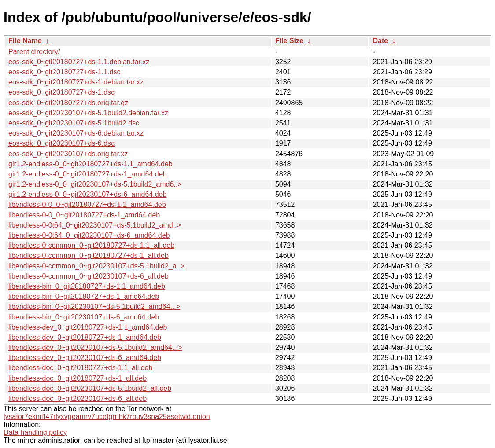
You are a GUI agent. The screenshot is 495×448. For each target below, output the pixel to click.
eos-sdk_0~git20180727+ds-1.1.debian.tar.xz (79, 62)
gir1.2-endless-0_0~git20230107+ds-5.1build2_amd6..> (95, 184)
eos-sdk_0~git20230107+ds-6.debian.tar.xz (76, 133)
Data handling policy (35, 432)
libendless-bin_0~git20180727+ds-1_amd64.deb (84, 296)
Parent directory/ (34, 52)
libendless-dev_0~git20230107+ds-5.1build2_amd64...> (95, 347)
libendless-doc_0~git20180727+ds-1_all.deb (78, 378)
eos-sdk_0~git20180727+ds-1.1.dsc (64, 72)
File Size (289, 41)
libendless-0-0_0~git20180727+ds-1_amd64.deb (84, 215)
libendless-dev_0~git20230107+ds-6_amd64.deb (85, 358)
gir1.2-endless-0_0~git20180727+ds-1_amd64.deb (87, 174)
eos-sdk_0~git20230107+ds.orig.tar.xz (68, 154)
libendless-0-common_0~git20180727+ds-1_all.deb (89, 255)
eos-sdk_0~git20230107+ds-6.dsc (61, 143)
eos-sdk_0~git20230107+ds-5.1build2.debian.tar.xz (88, 113)
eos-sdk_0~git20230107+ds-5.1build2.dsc (74, 123)
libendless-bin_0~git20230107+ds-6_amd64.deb (84, 317)
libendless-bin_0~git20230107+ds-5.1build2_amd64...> (94, 307)
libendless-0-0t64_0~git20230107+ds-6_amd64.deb (89, 235)
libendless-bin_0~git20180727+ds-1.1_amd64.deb (87, 286)
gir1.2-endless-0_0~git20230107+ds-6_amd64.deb (87, 194)
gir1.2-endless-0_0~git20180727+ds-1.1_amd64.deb (91, 164)
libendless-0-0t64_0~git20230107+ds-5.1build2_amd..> (95, 225)
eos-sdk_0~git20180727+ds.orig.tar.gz (68, 103)
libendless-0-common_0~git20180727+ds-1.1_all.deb (91, 245)
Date (380, 41)
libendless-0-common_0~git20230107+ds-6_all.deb (89, 276)
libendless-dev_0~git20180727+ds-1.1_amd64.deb (88, 327)
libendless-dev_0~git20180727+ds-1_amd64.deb (85, 337)
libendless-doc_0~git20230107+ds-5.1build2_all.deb (90, 388)
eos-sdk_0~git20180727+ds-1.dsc (61, 92)
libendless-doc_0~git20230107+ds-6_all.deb (78, 398)
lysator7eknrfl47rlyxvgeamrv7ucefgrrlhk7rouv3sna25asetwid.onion (107, 417)
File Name (25, 41)
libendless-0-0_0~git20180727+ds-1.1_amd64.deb (87, 204)
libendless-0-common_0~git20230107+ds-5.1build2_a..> (96, 266)
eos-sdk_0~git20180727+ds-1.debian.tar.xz (76, 82)
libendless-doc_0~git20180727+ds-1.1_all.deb (80, 368)
